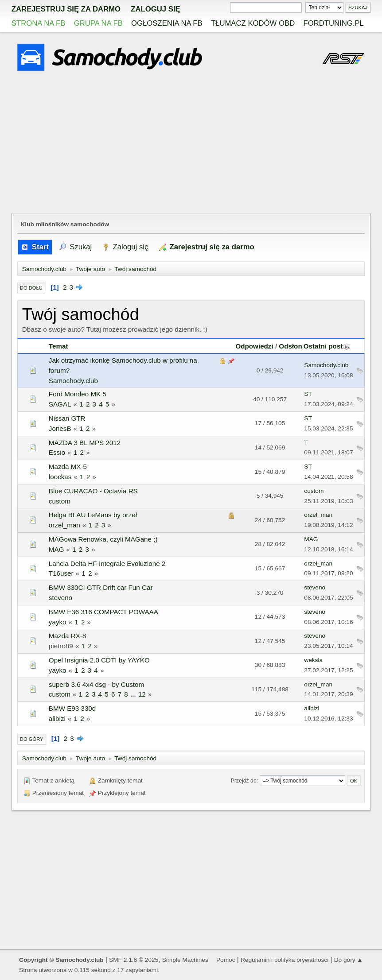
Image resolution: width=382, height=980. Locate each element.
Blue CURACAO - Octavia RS (93, 491)
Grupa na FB (98, 23)
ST (308, 394)
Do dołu (31, 288)
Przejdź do (244, 781)
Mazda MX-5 (68, 467)
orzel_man (64, 525)
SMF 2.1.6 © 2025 (134, 960)
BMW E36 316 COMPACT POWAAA (103, 612)
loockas (60, 477)
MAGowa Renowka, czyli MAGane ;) (103, 539)
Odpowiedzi (254, 346)
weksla (313, 660)
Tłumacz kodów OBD (253, 23)
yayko (58, 622)
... (134, 694)
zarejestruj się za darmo (66, 9)
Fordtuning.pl (333, 23)
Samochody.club (73, 381)
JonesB (60, 428)
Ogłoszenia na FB (167, 23)
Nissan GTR (67, 418)
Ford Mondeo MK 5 (78, 394)
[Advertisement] (191, 143)
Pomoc (226, 960)
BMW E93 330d (72, 708)
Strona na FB (39, 23)
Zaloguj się (155, 9)
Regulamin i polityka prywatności (285, 960)
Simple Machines (185, 960)
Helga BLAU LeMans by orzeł (93, 515)
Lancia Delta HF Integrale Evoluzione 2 (107, 564)
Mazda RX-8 (67, 636)
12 (142, 694)
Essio (57, 452)
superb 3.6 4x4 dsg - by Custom (96, 684)
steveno (60, 598)
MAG (57, 549)
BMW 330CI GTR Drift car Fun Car (101, 587)
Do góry (32, 739)
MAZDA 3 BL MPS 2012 (85, 443)
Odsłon (290, 346)
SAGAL (60, 404)
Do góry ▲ (349, 960)
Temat (58, 346)
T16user (61, 573)
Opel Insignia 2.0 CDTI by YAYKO (99, 660)
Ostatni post (327, 346)
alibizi (57, 719)
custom (60, 501)
